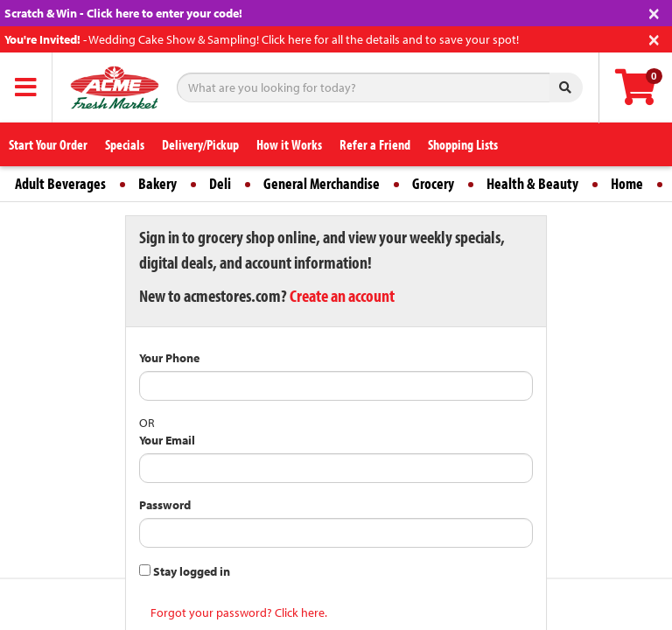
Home (627, 183)
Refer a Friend (375, 144)
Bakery (157, 183)
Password (165, 505)
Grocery (433, 183)
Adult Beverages (60, 183)
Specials (125, 144)
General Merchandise (322, 183)
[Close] (654, 12)
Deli (220, 183)
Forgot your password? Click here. (239, 612)
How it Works (289, 144)
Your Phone (169, 358)
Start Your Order (48, 144)
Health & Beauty (532, 183)
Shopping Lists (463, 144)
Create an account (342, 295)
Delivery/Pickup (200, 144)
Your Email (167, 440)
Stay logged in (185, 571)
